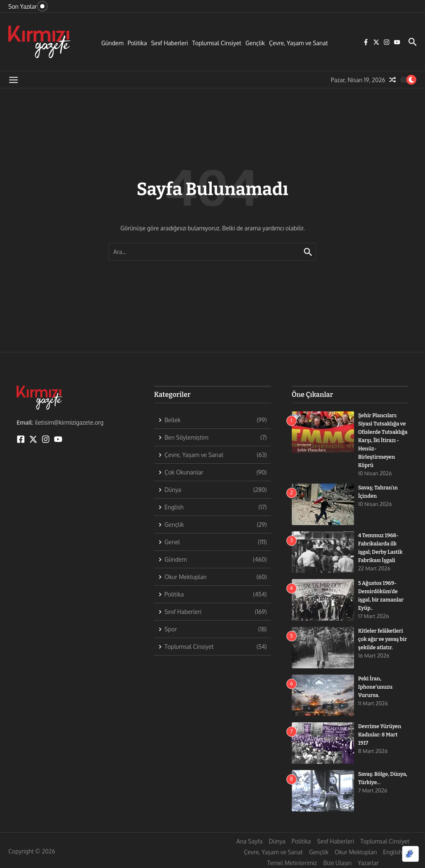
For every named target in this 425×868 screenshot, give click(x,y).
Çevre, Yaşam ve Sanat (298, 43)
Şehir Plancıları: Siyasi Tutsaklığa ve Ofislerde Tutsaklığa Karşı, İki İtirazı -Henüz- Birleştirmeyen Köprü (383, 440)
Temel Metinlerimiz (292, 862)
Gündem (112, 43)
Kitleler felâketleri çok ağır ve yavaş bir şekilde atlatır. (381, 638)
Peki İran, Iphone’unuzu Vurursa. (376, 685)
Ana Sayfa (250, 840)
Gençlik (255, 43)
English (393, 851)
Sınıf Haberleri (170, 43)
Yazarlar (368, 862)
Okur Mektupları (355, 851)
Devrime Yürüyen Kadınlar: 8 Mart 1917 (380, 733)
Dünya (277, 840)
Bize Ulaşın (337, 862)
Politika (137, 43)
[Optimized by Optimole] (410, 854)
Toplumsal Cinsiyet (217, 43)
